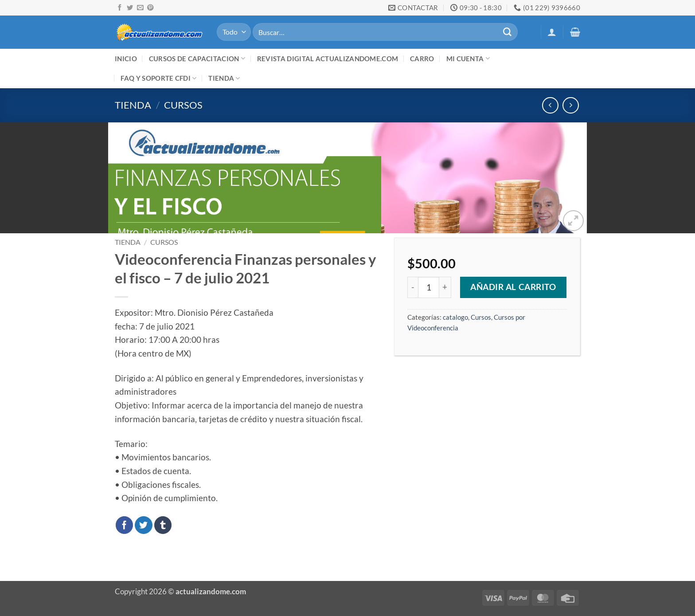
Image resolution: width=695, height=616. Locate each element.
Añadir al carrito (513, 287)
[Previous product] (571, 105)
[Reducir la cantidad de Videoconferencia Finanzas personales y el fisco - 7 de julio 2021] (413, 287)
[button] (552, 32)
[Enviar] (507, 32)
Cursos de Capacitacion (197, 58)
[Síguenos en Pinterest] (150, 8)
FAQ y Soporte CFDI (158, 78)
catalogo (455, 317)
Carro (422, 59)
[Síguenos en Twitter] (130, 8)
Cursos (183, 105)
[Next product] (550, 105)
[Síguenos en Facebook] (120, 8)
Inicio (126, 59)
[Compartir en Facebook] (125, 525)
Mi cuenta (468, 58)
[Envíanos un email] (140, 8)
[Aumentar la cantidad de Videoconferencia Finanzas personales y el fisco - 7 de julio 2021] (445, 287)
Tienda (224, 78)
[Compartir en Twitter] (144, 525)
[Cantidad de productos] (429, 287)
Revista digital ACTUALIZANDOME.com (328, 59)
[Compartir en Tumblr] (163, 525)
